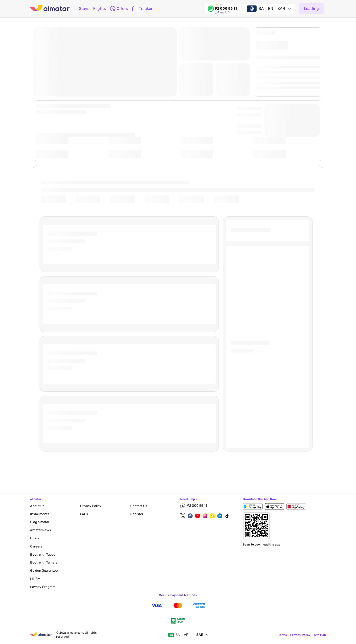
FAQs (84, 514)
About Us (37, 506)
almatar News (41, 530)
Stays (84, 9)
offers (119, 9)
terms (282, 635)
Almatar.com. (77, 633)
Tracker (142, 9)
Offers (35, 538)
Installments (40, 514)
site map (320, 635)
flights (100, 9)
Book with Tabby (43, 555)
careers (36, 546)
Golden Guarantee (44, 571)
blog (40, 522)
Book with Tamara (44, 562)
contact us (139, 506)
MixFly (35, 579)
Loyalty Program (43, 587)
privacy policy (91, 506)
